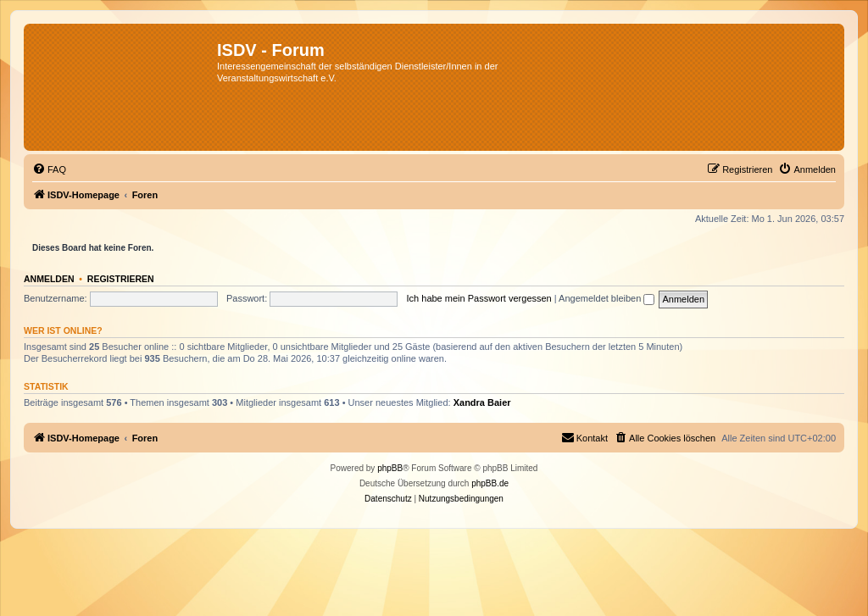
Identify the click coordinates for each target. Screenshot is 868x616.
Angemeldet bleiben (606, 298)
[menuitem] (49, 169)
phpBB (390, 468)
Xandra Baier (482, 402)
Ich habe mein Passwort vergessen (479, 298)
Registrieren (121, 279)
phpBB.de (490, 483)
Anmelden (49, 279)
